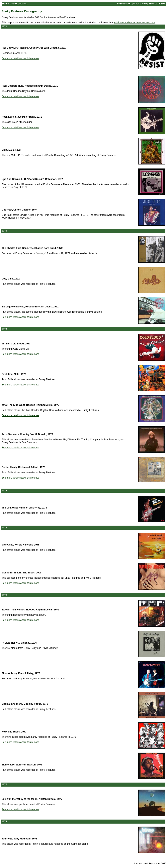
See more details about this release (20, 58)
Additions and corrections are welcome (135, 23)
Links (162, 4)
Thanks (153, 4)
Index (14, 4)
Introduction (124, 4)
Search (23, 4)
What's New (140, 4)
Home (6, 4)
